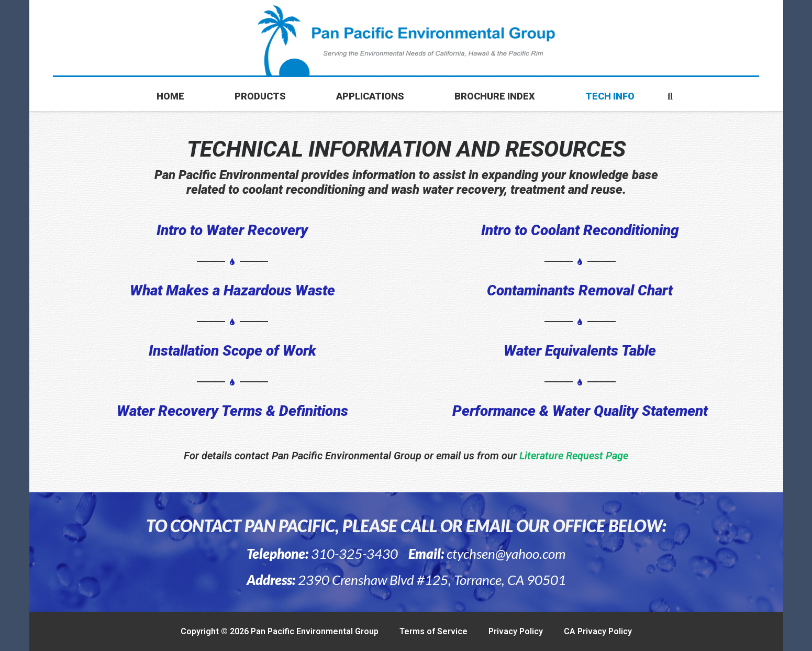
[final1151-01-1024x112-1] (406, 41)
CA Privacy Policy (598, 631)
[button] (670, 96)
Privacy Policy (516, 631)
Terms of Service (433, 631)
